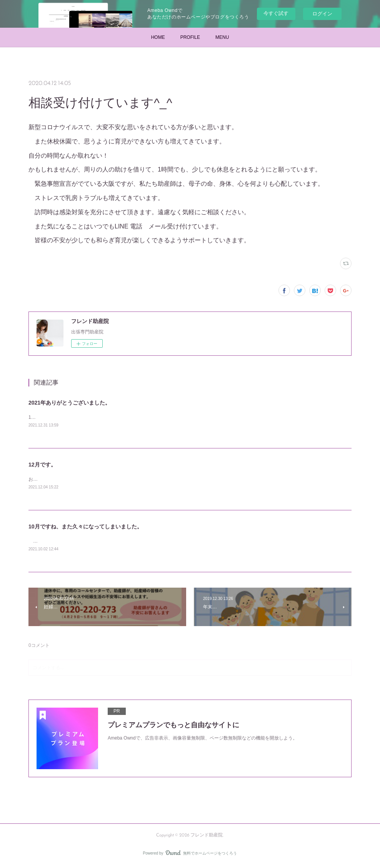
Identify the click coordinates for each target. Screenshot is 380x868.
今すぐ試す (276, 13)
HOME (158, 37)
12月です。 (42, 465)
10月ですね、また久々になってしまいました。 (85, 528)
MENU (222, 37)
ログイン (322, 14)
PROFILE (190, 37)
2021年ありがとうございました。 (69, 403)
